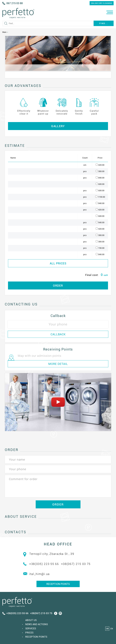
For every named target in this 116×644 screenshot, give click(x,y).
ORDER (58, 286)
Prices (29, 633)
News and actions (37, 624)
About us (31, 620)
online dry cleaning (102, 3)
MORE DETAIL (58, 364)
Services (31, 629)
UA (107, 629)
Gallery (58, 126)
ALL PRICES (58, 263)
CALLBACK (58, 334)
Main (4, 32)
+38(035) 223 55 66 (44, 564)
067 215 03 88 (15, 3)
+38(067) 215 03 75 (76, 564)
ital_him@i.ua (40, 574)
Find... (104, 23)
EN (112, 629)
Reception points (58, 584)
